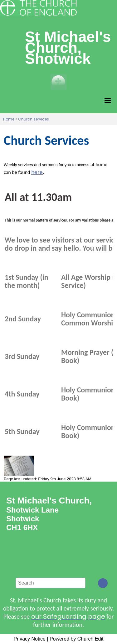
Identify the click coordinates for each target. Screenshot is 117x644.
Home (9, 119)
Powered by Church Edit (77, 639)
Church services (34, 119)
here (37, 172)
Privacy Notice (30, 639)
